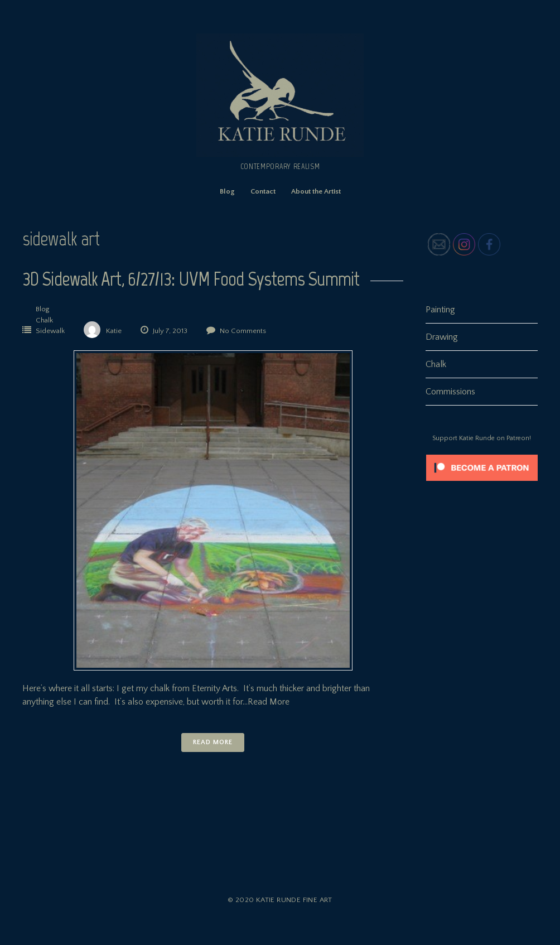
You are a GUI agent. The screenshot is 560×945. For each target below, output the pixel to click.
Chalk (44, 320)
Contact (263, 191)
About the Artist (316, 191)
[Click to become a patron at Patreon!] (482, 484)
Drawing (442, 337)
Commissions (450, 392)
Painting (440, 310)
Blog (227, 191)
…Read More (266, 702)
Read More (213, 742)
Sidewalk (50, 331)
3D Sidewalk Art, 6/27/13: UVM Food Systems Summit (191, 279)
